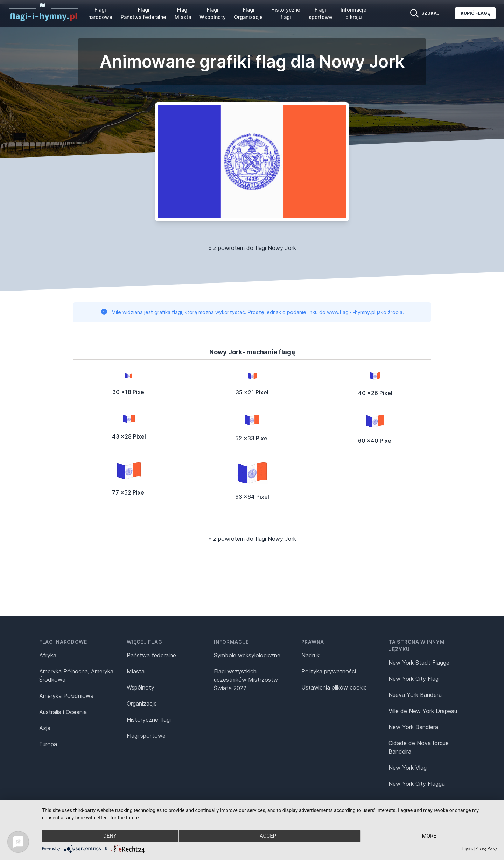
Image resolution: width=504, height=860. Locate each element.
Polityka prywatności (329, 671)
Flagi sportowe (320, 13)
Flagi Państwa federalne (143, 13)
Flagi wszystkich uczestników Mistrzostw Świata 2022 (246, 680)
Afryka (48, 655)
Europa (48, 744)
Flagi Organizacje (248, 13)
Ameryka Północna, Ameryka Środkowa (76, 676)
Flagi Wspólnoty (213, 13)
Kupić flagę (475, 13)
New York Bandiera (413, 727)
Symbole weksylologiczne (247, 655)
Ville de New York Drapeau (423, 711)
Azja (45, 728)
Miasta (136, 671)
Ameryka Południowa (66, 696)
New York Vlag (408, 768)
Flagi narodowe (100, 13)
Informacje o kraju (353, 13)
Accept (269, 836)
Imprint (467, 849)
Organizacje (142, 704)
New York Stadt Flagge (419, 663)
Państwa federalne (151, 655)
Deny (110, 836)
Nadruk (310, 655)
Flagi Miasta (183, 13)
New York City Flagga (417, 784)
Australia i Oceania (63, 712)
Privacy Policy (486, 849)
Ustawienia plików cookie (334, 687)
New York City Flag (414, 679)
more (429, 836)
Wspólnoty (141, 687)
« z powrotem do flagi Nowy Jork (252, 248)
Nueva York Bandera (415, 695)
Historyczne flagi (286, 13)
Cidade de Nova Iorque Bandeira (419, 747)
